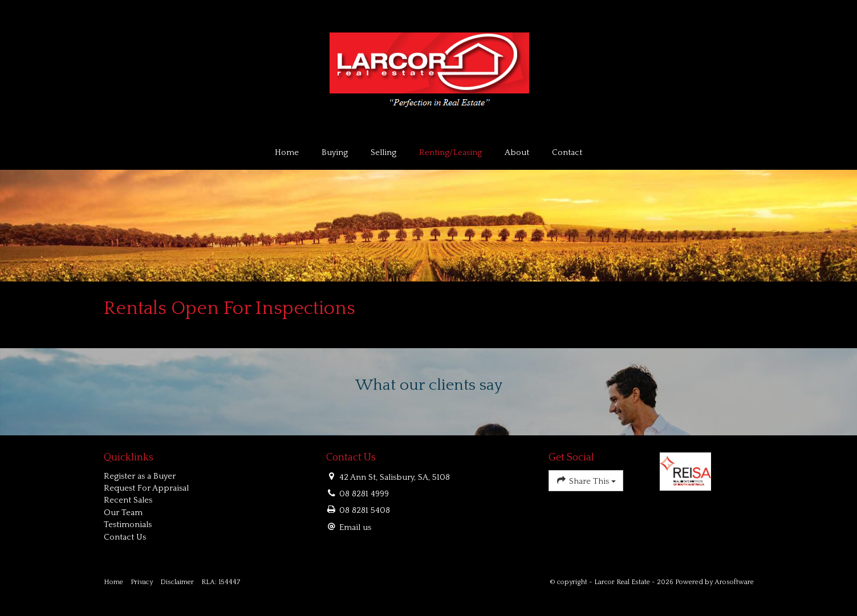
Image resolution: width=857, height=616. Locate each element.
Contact (567, 152)
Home (287, 152)
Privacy (142, 582)
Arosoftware (734, 582)
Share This (586, 480)
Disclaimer (177, 582)
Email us (355, 527)
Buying (335, 152)
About (517, 152)
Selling (383, 152)
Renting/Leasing (450, 152)
